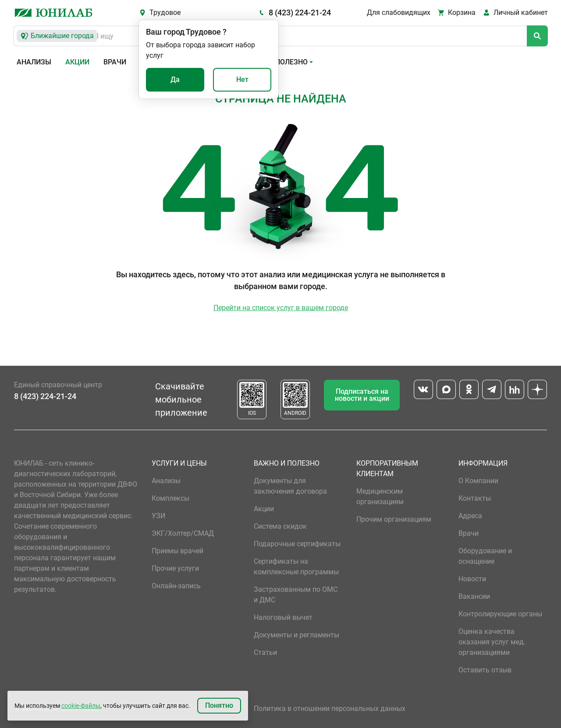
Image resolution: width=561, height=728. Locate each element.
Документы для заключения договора (290, 486)
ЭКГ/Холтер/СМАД (183, 533)
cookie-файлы (81, 706)
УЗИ (158, 516)
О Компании (478, 481)
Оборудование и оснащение (485, 556)
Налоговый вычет (283, 617)
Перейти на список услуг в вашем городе (281, 308)
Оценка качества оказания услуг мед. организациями (492, 642)
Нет (242, 80)
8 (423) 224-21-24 (300, 12)
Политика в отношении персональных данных (330, 709)
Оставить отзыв (485, 670)
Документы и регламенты (296, 635)
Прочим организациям (394, 519)
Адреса (470, 516)
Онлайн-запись (176, 586)
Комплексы (170, 498)
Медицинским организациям (380, 497)
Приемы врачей (178, 551)
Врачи (115, 62)
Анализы (34, 62)
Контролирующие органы (500, 614)
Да (175, 80)
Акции (77, 62)
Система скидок (280, 526)
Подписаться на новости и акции (362, 395)
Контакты (475, 498)
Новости (472, 579)
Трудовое (165, 12)
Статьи (265, 652)
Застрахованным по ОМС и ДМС (296, 595)
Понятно (219, 705)
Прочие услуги (175, 568)
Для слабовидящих (399, 12)
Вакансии (474, 596)
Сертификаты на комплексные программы (296, 567)
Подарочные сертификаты (297, 544)
